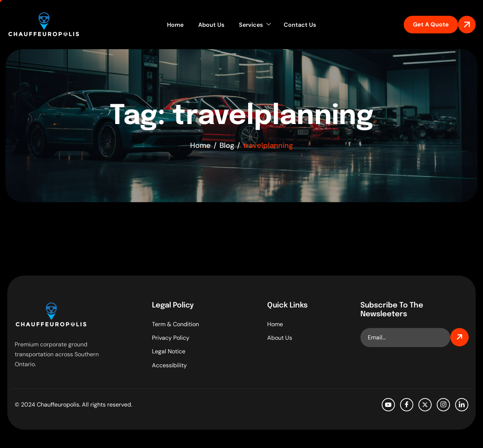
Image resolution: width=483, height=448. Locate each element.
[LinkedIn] (462, 405)
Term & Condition (175, 324)
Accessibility (169, 365)
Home (175, 25)
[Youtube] (388, 405)
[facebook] (407, 405)
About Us (211, 25)
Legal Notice (169, 351)
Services (255, 25)
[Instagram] (443, 405)
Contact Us (300, 25)
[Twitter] (425, 405)
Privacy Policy (171, 338)
